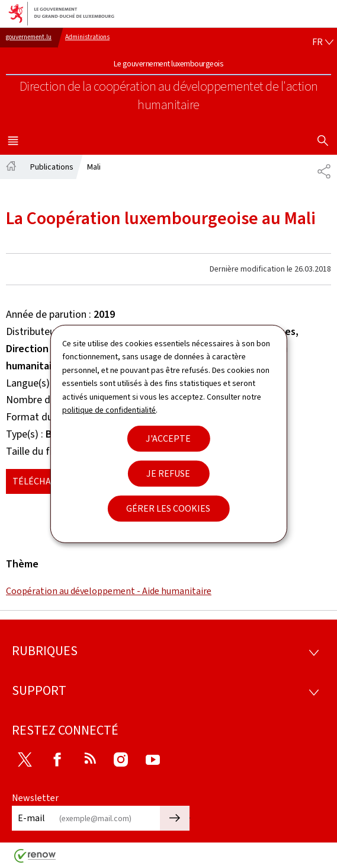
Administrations (87, 37)
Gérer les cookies (168, 508)
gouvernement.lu (29, 37)
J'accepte (168, 438)
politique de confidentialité (109, 410)
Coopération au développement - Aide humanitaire (109, 591)
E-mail (31, 818)
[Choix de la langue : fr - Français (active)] (323, 42)
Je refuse (168, 473)
